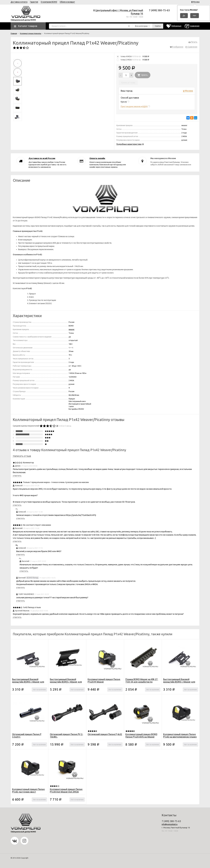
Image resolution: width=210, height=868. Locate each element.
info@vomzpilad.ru (170, 824)
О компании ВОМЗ (49, 2)
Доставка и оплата (19, 2)
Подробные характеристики (129, 144)
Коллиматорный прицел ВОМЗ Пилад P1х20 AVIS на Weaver (141, 736)
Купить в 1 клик (128, 83)
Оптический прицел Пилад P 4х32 (105, 734)
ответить (17, 476)
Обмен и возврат (67, 2)
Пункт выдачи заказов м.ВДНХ (134, 106)
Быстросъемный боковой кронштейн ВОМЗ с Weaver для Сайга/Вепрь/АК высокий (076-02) (180, 682)
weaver (72, 329)
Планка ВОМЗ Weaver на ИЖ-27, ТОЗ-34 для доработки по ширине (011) (142, 682)
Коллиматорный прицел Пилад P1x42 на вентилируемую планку (180, 736)
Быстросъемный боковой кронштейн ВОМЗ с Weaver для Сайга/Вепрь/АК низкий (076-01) (28, 682)
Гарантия (34, 2)
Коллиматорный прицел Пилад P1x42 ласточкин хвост (28, 791)
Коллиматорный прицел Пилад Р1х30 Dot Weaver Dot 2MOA (66, 791)
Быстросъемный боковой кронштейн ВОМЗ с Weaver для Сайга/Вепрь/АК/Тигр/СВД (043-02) (66, 683)
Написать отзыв (22, 456)
